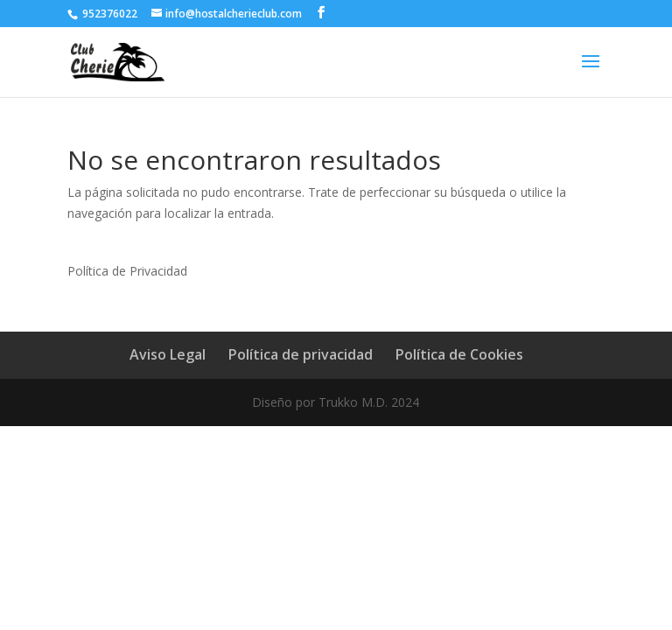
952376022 (108, 14)
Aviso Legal (168, 354)
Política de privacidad (301, 354)
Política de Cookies (459, 354)
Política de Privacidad (127, 271)
